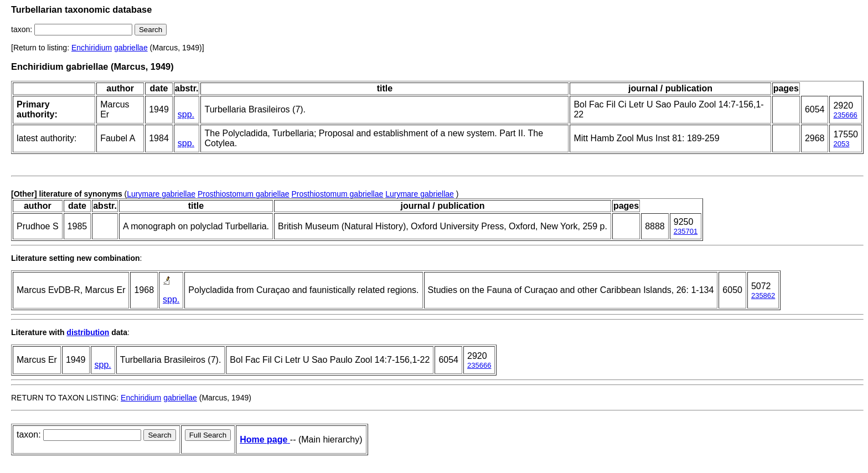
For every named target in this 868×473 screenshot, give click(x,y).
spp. (186, 114)
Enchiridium (92, 48)
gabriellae (131, 48)
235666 (845, 115)
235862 (763, 295)
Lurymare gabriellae (161, 194)
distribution (88, 332)
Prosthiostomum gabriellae (244, 194)
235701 (686, 231)
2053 (841, 144)
